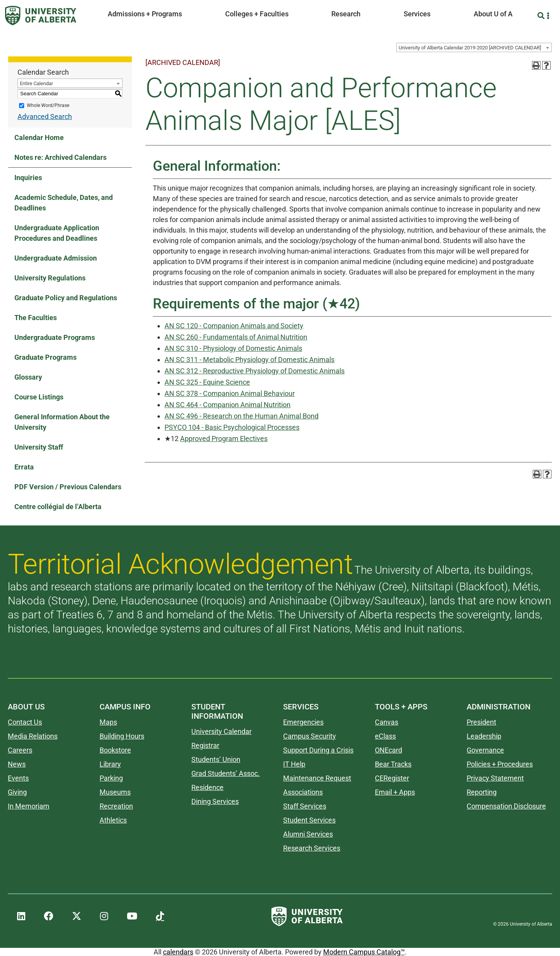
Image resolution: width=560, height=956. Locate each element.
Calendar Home (39, 137)
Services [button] (417, 14)
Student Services (309, 820)
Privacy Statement (495, 778)
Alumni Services (308, 834)
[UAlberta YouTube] (132, 916)
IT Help (294, 764)
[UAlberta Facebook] (49, 916)
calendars (178, 952)
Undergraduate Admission (56, 258)
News (17, 764)
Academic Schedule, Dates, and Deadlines (64, 203)
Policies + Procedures (500, 764)
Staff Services (305, 806)
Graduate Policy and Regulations (66, 298)
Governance (485, 750)
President (481, 722)
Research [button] (346, 14)
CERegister (392, 778)
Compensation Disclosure (506, 806)
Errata (24, 467)
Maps (108, 722)
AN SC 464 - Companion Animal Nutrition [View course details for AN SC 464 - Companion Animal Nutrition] (227, 405)
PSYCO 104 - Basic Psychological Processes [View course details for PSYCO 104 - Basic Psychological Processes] (232, 427)
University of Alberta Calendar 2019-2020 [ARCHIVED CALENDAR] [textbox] (470, 48)
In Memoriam (29, 806)
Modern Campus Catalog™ (364, 952)
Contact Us (25, 722)
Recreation (116, 806)
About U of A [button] (493, 14)
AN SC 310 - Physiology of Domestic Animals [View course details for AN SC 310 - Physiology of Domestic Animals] (233, 348)
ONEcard (388, 750)
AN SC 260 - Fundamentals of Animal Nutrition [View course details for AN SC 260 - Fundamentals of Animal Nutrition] (236, 337)
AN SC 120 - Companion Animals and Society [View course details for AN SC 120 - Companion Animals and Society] (234, 326)
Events (18, 778)
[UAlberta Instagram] (104, 916)
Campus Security (310, 736)
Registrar (205, 745)
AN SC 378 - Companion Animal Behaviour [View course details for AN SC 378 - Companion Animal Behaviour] (230, 393)
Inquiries (28, 178)
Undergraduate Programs (55, 337)
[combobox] (474, 47)
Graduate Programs (45, 357)
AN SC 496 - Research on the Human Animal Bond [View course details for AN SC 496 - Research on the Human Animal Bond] (241, 416)
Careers (20, 750)
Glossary (28, 377)
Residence (207, 787)
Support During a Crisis (318, 750)
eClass (385, 736)
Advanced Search (45, 116)
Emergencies (303, 722)
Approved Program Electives (224, 439)
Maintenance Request (317, 778)
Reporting (482, 792)
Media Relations (33, 736)
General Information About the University (62, 422)
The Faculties (36, 318)
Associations (303, 792)
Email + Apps (395, 792)
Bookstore (115, 750)
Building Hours (122, 736)
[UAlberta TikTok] (160, 916)
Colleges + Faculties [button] (257, 14)
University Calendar (221, 731)
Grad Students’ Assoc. (226, 773)
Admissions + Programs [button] (145, 14)
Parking (111, 778)
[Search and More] (542, 16)
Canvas (387, 722)
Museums (115, 792)
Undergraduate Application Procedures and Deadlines (57, 233)
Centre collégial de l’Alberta (58, 507)
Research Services (312, 848)
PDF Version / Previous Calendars (68, 487)
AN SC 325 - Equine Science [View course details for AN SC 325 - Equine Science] (207, 382)
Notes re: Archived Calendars (60, 157)
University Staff (39, 447)
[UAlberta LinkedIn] (21, 916)
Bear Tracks (393, 764)
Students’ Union (216, 759)
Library (110, 764)
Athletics (113, 820)
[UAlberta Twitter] (77, 916)
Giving (17, 792)
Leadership (484, 736)
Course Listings (39, 397)
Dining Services (215, 801)
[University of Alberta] (41, 16)
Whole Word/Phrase (48, 105)
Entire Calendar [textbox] (36, 83)
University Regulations (50, 278)
